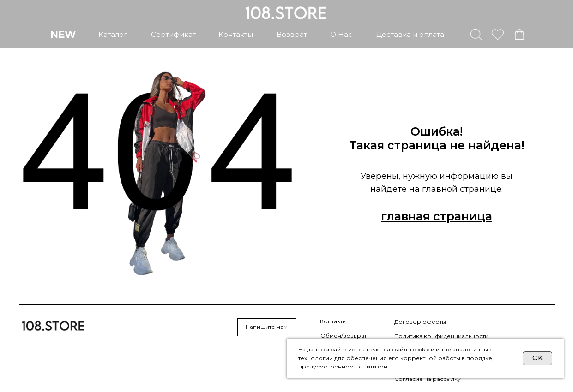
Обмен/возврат (344, 336)
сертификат (173, 34)
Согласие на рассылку (428, 379)
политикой (371, 366)
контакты (236, 34)
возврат (292, 34)
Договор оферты (420, 322)
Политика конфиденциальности (441, 336)
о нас (341, 34)
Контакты (333, 321)
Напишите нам (267, 327)
